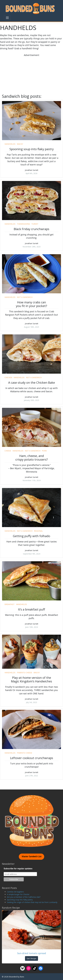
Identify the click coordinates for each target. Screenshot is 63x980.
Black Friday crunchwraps (31, 229)
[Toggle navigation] (7, 18)
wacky (20, 144)
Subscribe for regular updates (18, 869)
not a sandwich (25, 297)
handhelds (10, 144)
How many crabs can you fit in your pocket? (31, 304)
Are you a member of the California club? (24, 897)
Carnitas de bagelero (15, 892)
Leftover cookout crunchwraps (32, 758)
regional (38, 531)
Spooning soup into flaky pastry (32, 149)
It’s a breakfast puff (31, 609)
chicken (8, 377)
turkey (35, 224)
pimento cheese (24, 673)
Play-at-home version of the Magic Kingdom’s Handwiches (31, 679)
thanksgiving (23, 224)
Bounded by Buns (17, 977)
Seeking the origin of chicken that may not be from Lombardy (32, 902)
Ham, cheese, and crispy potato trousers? (32, 458)
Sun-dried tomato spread (32, 953)
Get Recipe (31, 958)
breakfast (10, 604)
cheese (8, 451)
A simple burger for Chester (18, 894)
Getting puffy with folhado (31, 536)
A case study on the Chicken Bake (32, 382)
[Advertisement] (33, 74)
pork (44, 451)
